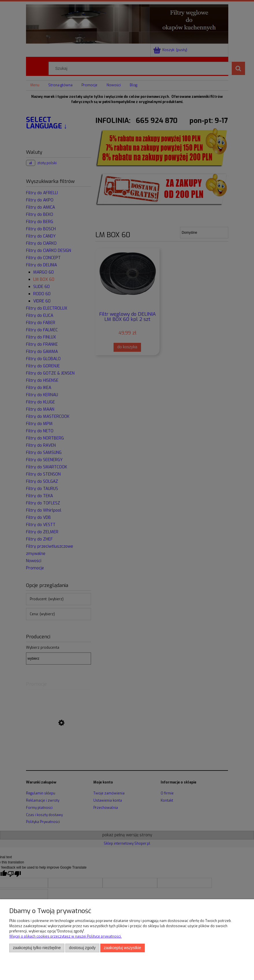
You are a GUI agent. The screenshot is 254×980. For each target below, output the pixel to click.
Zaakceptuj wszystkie (122, 948)
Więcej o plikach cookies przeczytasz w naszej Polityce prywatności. (65, 936)
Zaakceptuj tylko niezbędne (37, 948)
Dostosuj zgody (82, 948)
